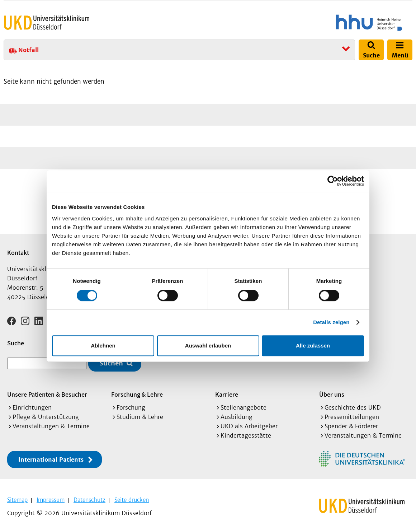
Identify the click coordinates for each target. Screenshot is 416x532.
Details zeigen (331, 322)
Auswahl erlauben (208, 346)
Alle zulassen (313, 346)
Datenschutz (89, 500)
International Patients (51, 459)
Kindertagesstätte (246, 435)
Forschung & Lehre (137, 394)
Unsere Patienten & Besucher (47, 394)
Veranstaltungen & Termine (51, 426)
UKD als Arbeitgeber (249, 426)
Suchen (111, 363)
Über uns (332, 394)
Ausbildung (237, 417)
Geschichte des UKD (353, 407)
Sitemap (17, 500)
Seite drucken (132, 500)
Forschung (131, 407)
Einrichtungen (32, 407)
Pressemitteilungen (352, 417)
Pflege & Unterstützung (46, 417)
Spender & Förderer (351, 426)
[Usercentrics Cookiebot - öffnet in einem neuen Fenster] (333, 181)
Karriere (227, 394)
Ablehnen (103, 346)
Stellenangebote (244, 407)
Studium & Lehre (140, 417)
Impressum (51, 500)
